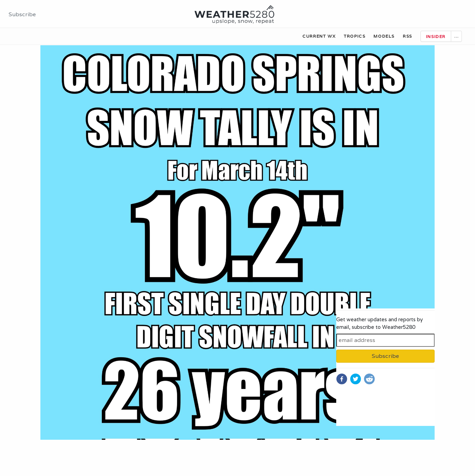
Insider (436, 36)
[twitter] (356, 379)
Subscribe (22, 14)
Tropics (355, 36)
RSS (408, 36)
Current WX (319, 36)
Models (384, 36)
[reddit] (369, 379)
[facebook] (342, 379)
